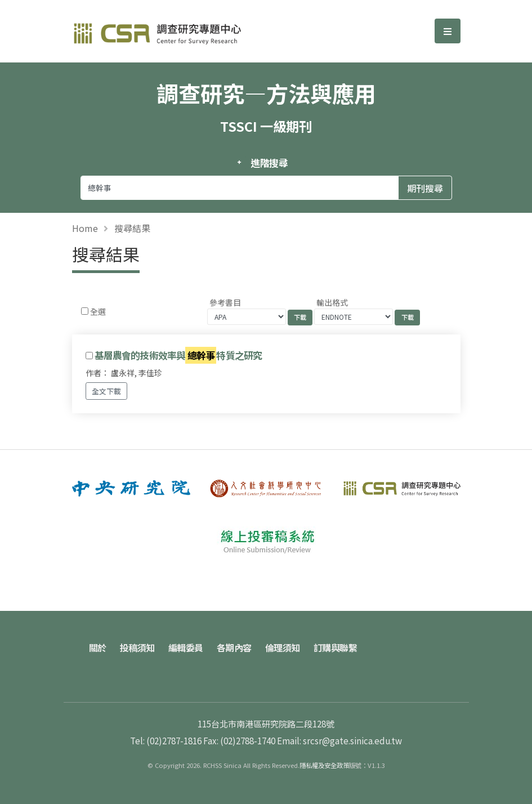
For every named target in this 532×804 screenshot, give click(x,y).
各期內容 (234, 647)
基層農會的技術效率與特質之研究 (178, 356)
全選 (98, 311)
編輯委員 (186, 647)
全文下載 (106, 391)
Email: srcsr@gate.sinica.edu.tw (339, 740)
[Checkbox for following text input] (85, 311)
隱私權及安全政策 (324, 765)
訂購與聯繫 (336, 647)
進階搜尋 (269, 163)
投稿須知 (137, 647)
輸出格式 (332, 302)
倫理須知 (283, 647)
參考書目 (225, 302)
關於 (98, 647)
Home (85, 228)
